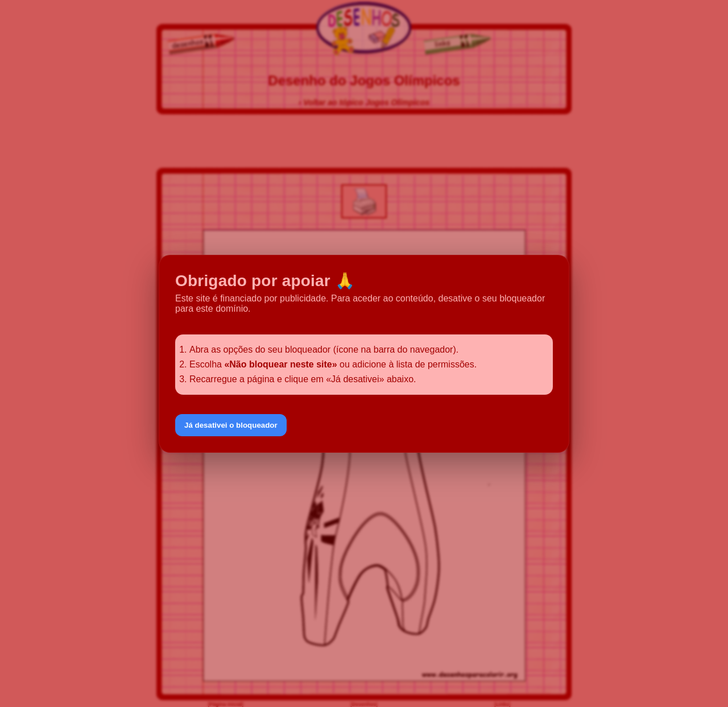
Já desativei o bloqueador (231, 425)
